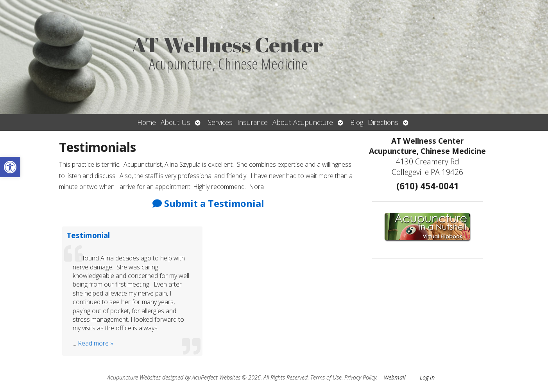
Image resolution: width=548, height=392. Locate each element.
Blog (357, 122)
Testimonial (88, 235)
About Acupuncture (303, 122)
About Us (176, 122)
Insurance (253, 122)
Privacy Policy (360, 377)
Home (147, 122)
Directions (383, 122)
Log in (427, 377)
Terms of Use (326, 377)
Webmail (395, 377)
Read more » (96, 343)
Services (220, 122)
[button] (10, 167)
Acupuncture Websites (134, 377)
